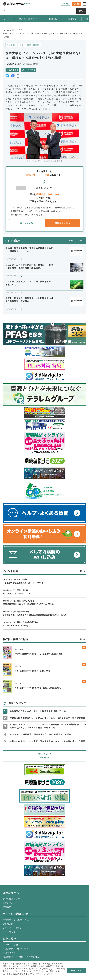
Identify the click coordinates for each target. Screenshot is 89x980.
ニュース (16, 30)
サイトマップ (9, 932)
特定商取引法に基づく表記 (16, 920)
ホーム (6, 30)
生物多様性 (11, 45)
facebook (13, 76)
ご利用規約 (8, 924)
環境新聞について (11, 899)
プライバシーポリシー (14, 928)
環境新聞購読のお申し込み (16, 949)
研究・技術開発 (33, 45)
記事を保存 (14, 70)
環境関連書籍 (9, 953)
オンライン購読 (10, 945)
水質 (22, 45)
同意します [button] (76, 970)
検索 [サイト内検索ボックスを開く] (81, 11)
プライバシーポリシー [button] (45, 974)
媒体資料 (7, 907)
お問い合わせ (9, 903)
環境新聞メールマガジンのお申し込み (21, 957)
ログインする (27, 223)
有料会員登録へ (62, 223)
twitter (7, 76)
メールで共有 (30, 70)
